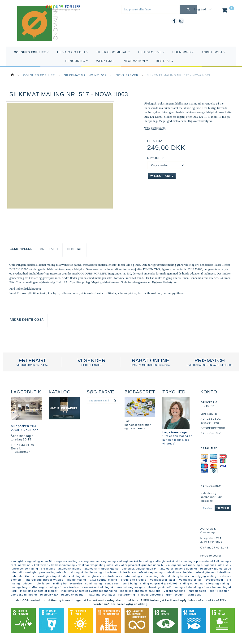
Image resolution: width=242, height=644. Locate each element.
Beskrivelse (21, 249)
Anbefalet (50, 249)
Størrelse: (158, 158)
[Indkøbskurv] (228, 11)
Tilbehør (75, 249)
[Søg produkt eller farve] (188, 9)
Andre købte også (27, 320)
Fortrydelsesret (211, 556)
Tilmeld (223, 508)
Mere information (155, 128)
